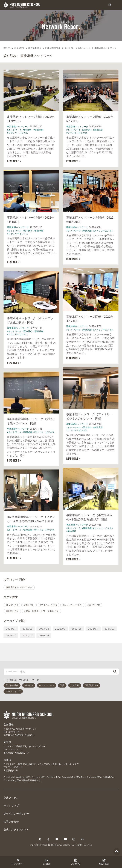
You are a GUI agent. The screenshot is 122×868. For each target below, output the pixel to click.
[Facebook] (48, 839)
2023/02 (44, 629)
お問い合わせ (11, 822)
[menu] (116, 5)
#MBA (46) (29, 605)
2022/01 (93, 629)
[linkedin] (82, 839)
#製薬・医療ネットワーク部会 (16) (41, 611)
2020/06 (44, 635)
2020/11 (11, 635)
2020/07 (27, 635)
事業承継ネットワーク (106, 48)
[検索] (115, 672)
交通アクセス (11, 798)
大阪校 (7, 760)
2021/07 (109, 629)
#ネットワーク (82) (72, 605)
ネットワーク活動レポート (78, 48)
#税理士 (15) (12, 611)
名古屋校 (9, 724)
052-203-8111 (15, 732)
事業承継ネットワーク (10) (19, 587)
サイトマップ (11, 806)
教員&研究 (19, 48)
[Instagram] (74, 839)
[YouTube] (65, 839)
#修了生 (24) (94, 605)
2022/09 (60, 629)
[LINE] (57, 839)
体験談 (104, 862)
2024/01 (11, 629)
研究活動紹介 (35, 48)
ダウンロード (18, 862)
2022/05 (77, 629)
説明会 (47, 862)
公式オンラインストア (16, 830)
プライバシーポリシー (16, 814)
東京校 (7, 742)
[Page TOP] (117, 852)
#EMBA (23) (12, 605)
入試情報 (75, 862)
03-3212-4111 (15, 750)
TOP (7, 48)
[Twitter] (40, 839)
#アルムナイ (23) (48, 605)
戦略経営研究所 (53, 48)
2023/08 (27, 629)
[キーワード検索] (57, 672)
